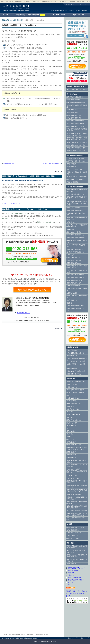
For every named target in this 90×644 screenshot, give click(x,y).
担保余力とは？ (71, 431)
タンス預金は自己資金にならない (77, 511)
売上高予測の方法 (72, 350)
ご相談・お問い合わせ (41, 635)
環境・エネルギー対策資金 (75, 232)
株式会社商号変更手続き (74, 118)
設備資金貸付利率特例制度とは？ (77, 210)
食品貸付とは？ (71, 222)
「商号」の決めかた (73, 535)
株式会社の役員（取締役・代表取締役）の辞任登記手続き (77, 134)
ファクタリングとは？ (73, 478)
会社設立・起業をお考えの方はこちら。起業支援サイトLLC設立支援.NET (77, 594)
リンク (70, 585)
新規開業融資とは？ (73, 300)
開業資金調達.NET (16, 6)
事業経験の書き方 (9, 164)
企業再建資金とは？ (73, 229)
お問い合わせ (72, 575)
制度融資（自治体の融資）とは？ (77, 494)
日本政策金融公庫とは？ (74, 283)
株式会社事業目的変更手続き (75, 121)
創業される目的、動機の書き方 (76, 371)
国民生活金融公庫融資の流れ (75, 306)
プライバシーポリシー (71, 4)
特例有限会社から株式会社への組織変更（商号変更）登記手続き (77, 139)
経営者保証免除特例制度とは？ (76, 194)
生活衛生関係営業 (72, 293)
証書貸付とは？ (71, 452)
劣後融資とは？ (71, 406)
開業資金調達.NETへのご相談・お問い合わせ (80, 15)
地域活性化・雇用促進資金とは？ (77, 249)
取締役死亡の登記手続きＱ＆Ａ (76, 151)
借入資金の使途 (71, 164)
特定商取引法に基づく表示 (76, 580)
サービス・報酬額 (73, 570)
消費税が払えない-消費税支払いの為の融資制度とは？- (77, 556)
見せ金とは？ (71, 434)
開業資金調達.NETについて (17, 635)
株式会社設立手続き (73, 110)
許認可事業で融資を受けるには (76, 161)
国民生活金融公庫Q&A (73, 286)
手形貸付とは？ (71, 455)
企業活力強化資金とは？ (74, 258)
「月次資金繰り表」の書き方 (75, 353)
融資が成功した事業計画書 (31, 15)
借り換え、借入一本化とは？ (75, 393)
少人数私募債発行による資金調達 (77, 142)
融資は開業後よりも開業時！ (75, 179)
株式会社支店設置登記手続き (75, 126)
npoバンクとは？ (72, 395)
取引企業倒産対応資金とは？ (75, 275)
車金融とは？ (71, 412)
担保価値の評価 (71, 167)
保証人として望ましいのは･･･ (76, 169)
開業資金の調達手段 (73, 182)
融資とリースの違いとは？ (75, 420)
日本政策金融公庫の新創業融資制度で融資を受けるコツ (77, 507)
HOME (6, 635)
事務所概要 (71, 573)
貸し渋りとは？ (71, 426)
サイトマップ (84, 4)
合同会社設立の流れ (73, 530)
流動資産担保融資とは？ (74, 445)
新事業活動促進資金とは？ (75, 263)
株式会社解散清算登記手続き (75, 123)
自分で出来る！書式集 (59, 15)
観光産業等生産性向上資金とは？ (77, 238)
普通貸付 (69, 303)
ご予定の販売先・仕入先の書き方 (77, 358)
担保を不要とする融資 (73, 208)
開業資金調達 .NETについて (76, 568)
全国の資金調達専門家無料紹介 (76, 103)
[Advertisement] (32, 139)
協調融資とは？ (71, 442)
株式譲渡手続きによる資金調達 (76, 145)
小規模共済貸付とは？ (73, 398)
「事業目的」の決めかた (74, 533)
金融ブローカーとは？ (73, 409)
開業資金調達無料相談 (73, 100)
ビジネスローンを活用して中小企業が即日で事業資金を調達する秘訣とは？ (77, 471)
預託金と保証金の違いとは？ (75, 390)
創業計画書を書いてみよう (75, 374)
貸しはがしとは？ (72, 423)
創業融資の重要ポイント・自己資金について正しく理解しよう (77, 514)
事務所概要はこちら (24, 313)
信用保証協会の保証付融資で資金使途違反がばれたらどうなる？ (77, 448)
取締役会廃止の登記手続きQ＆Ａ (76, 148)
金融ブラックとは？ (73, 417)
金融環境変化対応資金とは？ (75, 277)
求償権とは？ (71, 436)
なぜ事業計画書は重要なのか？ (76, 158)
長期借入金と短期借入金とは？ (76, 382)
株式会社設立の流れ (73, 538)
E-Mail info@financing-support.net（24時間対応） (32, 319)
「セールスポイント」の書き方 (51, 164)
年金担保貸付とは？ (73, 387)
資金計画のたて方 (72, 356)
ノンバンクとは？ (72, 475)
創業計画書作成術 (18, 20)
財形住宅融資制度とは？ (74, 404)
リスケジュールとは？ (73, 415)
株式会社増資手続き (73, 112)
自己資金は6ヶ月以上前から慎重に (77, 177)
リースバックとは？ (73, 428)
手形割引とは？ (71, 458)
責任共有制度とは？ (73, 401)
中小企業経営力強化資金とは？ (76, 260)
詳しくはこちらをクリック (12, 203)
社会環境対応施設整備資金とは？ (77, 235)
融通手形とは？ (71, 439)
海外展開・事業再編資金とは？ (76, 252)
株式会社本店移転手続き (74, 115)
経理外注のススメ (72, 564)
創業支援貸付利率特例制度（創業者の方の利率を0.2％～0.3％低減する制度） (77, 203)
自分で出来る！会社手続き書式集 (77, 89)
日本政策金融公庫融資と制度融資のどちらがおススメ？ (77, 491)
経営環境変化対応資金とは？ (75, 280)
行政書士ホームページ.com (48, 642)
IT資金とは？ (70, 255)
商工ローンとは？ (72, 384)
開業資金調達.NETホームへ (6, 15)
